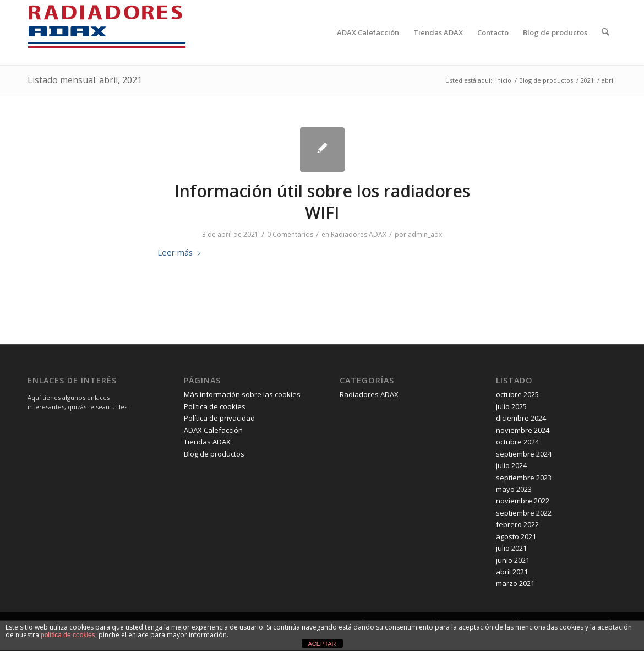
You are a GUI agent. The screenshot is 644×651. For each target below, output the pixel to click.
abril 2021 (512, 572)
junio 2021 (513, 560)
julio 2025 (511, 406)
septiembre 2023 (524, 478)
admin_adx (425, 234)
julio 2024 (511, 465)
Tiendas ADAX (207, 442)
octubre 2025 (517, 394)
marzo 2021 (515, 583)
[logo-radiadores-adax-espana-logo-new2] (107, 32)
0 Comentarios (290, 234)
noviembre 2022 (523, 501)
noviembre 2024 (523, 430)
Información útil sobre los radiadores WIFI (322, 202)
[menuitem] (369, 32)
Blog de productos (214, 454)
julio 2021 (511, 548)
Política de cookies (215, 406)
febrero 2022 (517, 524)
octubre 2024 (517, 442)
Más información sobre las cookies (242, 394)
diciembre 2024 (521, 418)
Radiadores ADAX (359, 234)
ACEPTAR (322, 644)
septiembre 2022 (524, 513)
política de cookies (68, 635)
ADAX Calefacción (213, 430)
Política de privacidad (219, 418)
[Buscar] (606, 32)
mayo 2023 (514, 489)
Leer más (179, 252)
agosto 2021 (516, 536)
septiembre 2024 (524, 454)
